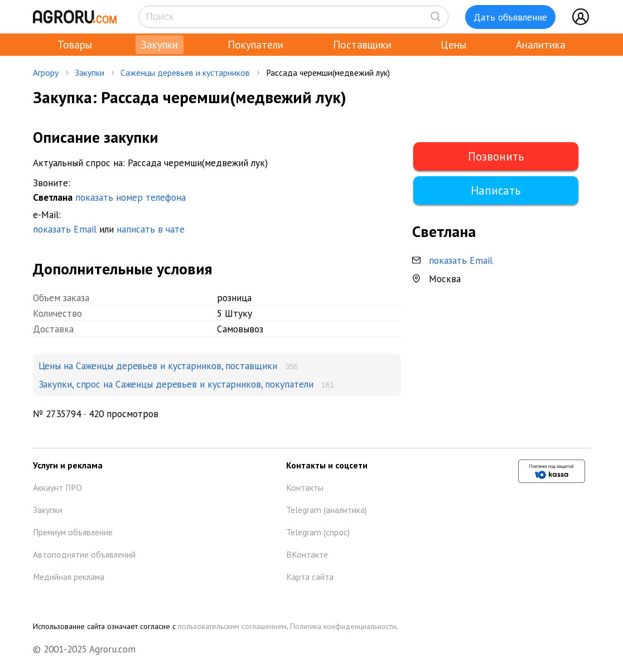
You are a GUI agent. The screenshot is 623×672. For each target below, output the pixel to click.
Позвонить (496, 156)
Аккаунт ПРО (57, 487)
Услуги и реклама (68, 465)
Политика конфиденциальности (343, 626)
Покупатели (255, 45)
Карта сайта (310, 577)
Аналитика (541, 45)
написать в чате (151, 229)
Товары (75, 45)
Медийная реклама (69, 577)
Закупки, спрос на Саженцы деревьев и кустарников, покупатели (176, 384)
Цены (453, 45)
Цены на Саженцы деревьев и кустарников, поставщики (158, 366)
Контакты (305, 487)
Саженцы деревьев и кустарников (185, 72)
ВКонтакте (307, 554)
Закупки (160, 45)
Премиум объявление (73, 532)
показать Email (65, 229)
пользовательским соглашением (232, 626)
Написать (496, 190)
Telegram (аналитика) (327, 510)
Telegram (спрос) (318, 532)
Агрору (46, 72)
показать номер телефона (131, 197)
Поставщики (362, 45)
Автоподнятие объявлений (84, 554)
